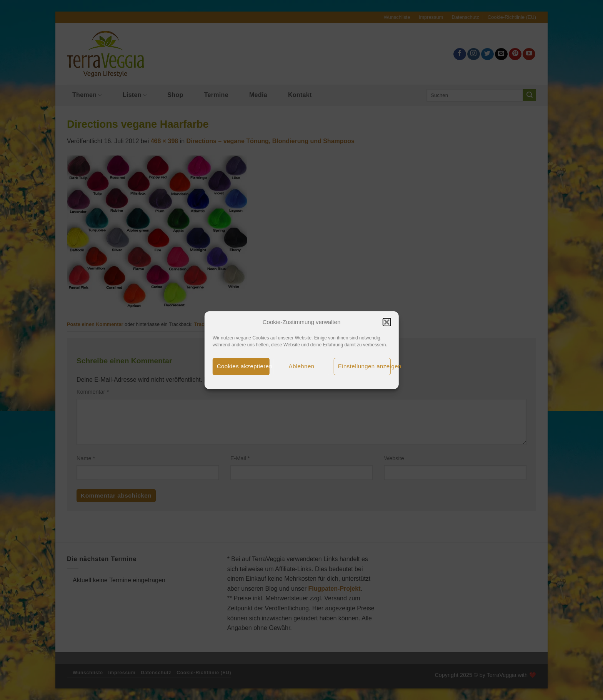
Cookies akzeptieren (243, 366)
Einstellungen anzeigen (364, 366)
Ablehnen (302, 366)
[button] (386, 322)
